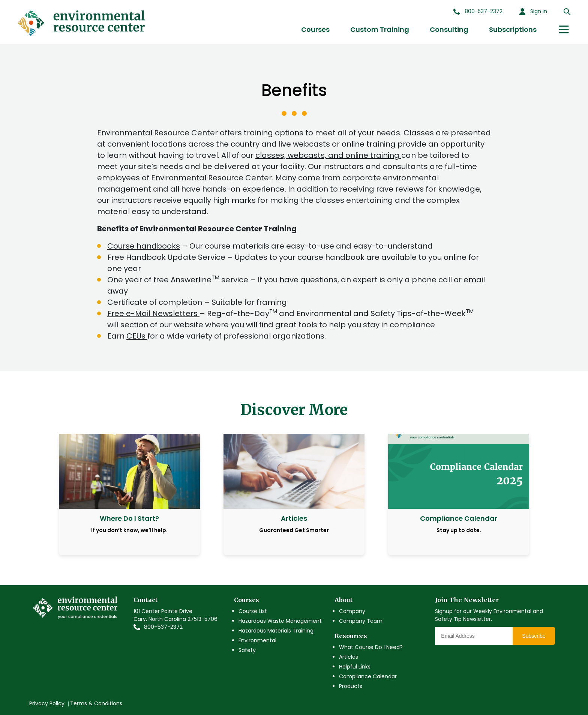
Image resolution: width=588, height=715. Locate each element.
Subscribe (534, 636)
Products (351, 686)
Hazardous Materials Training (276, 631)
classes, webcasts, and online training (328, 155)
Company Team (361, 621)
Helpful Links (355, 667)
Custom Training (380, 29)
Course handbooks (144, 246)
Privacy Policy (47, 703)
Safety (247, 650)
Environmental (257, 640)
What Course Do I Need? (371, 647)
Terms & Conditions (96, 703)
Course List (253, 611)
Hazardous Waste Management (280, 621)
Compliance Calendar (368, 676)
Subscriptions (513, 29)
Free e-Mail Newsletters (153, 313)
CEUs (137, 336)
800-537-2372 (163, 627)
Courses (315, 29)
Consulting (449, 29)
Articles (349, 657)
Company (352, 611)
